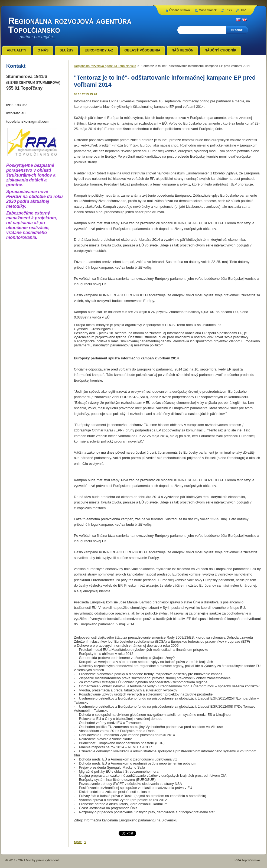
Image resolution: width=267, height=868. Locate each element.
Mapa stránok (208, 10)
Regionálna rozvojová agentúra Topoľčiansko (105, 66)
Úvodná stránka (180, 10)
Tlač (243, 10)
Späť (78, 842)
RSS (229, 10)
